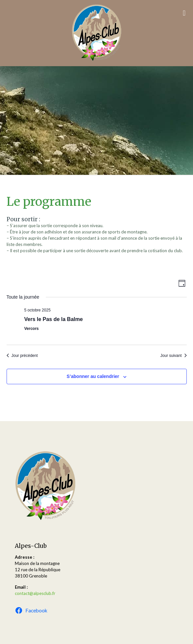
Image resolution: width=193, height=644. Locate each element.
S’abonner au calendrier (93, 376)
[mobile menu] (184, 13)
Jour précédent (22, 356)
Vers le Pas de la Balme (54, 319)
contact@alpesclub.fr (35, 593)
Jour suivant (174, 356)
